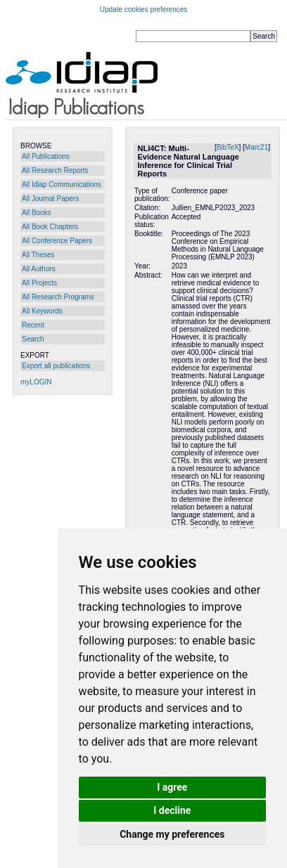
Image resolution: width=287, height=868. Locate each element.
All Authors (39, 269)
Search (33, 339)
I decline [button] (172, 810)
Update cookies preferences (144, 9)
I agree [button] (172, 787)
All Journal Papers (50, 199)
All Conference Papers (57, 241)
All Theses (38, 255)
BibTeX (228, 147)
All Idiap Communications (62, 184)
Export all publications (56, 366)
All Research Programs (58, 297)
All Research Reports (55, 170)
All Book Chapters (50, 227)
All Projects (39, 283)
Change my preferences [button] (172, 834)
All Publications (46, 156)
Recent (33, 325)
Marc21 (256, 147)
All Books (37, 213)
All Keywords (42, 311)
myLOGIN (36, 382)
